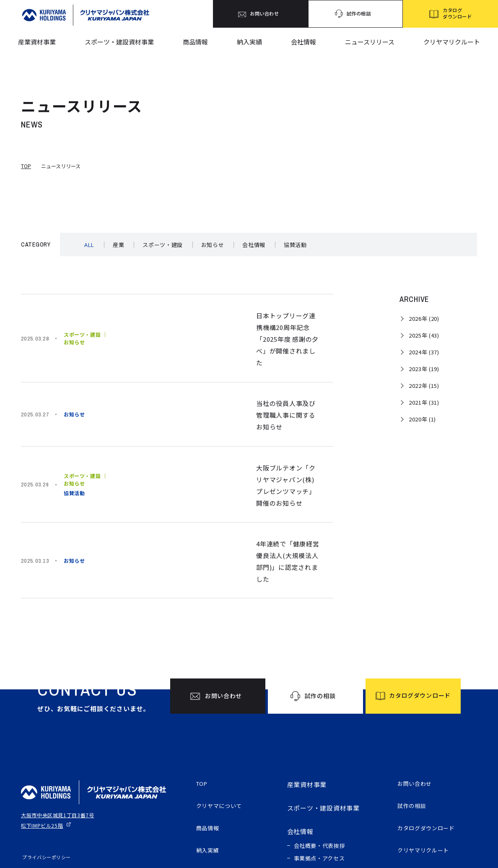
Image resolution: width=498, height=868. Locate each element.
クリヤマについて (223, 730)
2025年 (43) (424, 335)
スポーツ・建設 (163, 245)
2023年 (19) (424, 369)
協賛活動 (295, 245)
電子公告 (411, 801)
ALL (89, 245)
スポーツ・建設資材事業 (119, 42)
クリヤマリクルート (452, 42)
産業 (118, 245)
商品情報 (195, 42)
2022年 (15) (424, 386)
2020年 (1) (422, 419)
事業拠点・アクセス (319, 781)
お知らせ (213, 245)
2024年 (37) (424, 352)
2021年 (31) (424, 402)
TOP (26, 166)
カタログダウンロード (431, 754)
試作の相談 (414, 730)
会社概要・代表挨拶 (320, 768)
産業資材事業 (37, 42)
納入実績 (249, 42)
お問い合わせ (417, 707)
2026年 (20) (424, 318)
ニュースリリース (370, 42)
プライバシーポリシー (45, 780)
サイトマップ (35, 794)
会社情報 (303, 42)
